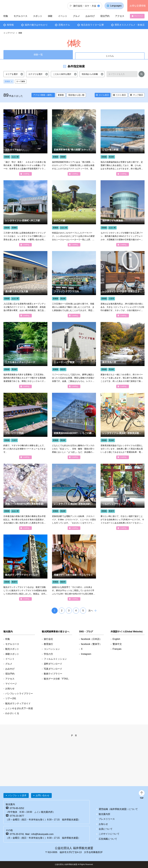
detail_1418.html (25, 497)
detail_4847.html (123, 284)
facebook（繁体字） (91, 644)
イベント (63, 16)
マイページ (139, 16)
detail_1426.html (74, 213)
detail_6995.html (74, 142)
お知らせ (10, 689)
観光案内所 (104, 814)
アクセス (120, 16)
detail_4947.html (25, 568)
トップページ (9, 33)
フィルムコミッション (55, 659)
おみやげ (90, 16)
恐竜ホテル (64, 25)
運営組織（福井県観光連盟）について (118, 809)
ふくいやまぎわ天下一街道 (19, 708)
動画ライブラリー (53, 674)
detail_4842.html (25, 213)
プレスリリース (107, 819)
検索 (142, 75)
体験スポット (12, 654)
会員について (106, 829)
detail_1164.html (25, 142)
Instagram (86, 654)
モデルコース (21, 16)
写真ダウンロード (53, 669)
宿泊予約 (105, 16)
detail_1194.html (123, 213)
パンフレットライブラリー (19, 694)
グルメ (76, 16)
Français (117, 649)
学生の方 (48, 654)
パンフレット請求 (17, 795)
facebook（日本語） (91, 639)
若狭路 (7, 81)
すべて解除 (21, 81)
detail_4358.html (74, 355)
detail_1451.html (123, 355)
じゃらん (110, 56)
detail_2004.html (25, 426)
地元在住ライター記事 (92, 25)
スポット (38, 16)
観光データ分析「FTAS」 (57, 679)
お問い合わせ (43, 795)
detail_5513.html (74, 426)
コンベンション (52, 649)
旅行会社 (48, 639)
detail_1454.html (74, 284)
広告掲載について (108, 839)
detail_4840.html (123, 497)
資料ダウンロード (53, 664)
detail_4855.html (74, 497)
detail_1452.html (123, 142)
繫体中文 (117, 644)
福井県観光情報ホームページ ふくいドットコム (19, 6)
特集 (6, 16)
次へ (91, 611)
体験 (50, 16)
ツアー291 (11, 698)
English (116, 639)
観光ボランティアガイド (18, 703)
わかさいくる (12, 713)
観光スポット (12, 649)
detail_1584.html (25, 284)
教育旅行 (48, 644)
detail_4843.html (123, 426)
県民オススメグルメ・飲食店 (130, 25)
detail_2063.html (74, 568)
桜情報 (10, 25)
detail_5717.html (25, 355)
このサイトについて (109, 834)
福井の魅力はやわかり (36, 25)
